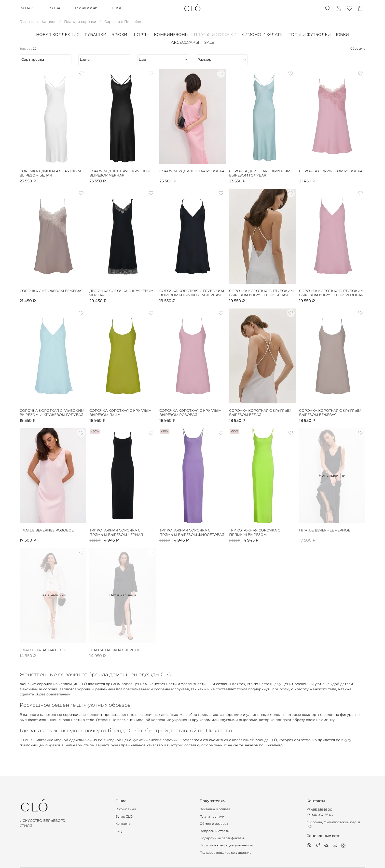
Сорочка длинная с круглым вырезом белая (50, 173)
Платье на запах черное (115, 650)
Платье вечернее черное (325, 530)
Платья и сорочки (80, 22)
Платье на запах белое (44, 650)
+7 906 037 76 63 (320, 815)
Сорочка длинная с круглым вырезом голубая (260, 173)
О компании (126, 809)
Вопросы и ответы (215, 831)
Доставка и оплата (215, 809)
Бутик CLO (124, 817)
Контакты (123, 824)
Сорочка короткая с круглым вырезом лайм (120, 413)
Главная (27, 22)
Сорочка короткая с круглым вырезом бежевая (330, 413)
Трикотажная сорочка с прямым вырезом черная (116, 533)
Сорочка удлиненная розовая (192, 171)
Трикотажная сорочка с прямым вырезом (255, 533)
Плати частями (212, 817)
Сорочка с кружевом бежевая (51, 291)
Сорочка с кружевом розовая (331, 171)
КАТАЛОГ (28, 8)
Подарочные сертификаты (222, 838)
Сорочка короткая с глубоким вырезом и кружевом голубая (52, 413)
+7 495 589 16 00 (319, 810)
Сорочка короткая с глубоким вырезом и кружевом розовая (331, 293)
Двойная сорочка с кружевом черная (121, 293)
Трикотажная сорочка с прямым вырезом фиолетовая (192, 533)
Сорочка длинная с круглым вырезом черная (120, 173)
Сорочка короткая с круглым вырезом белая (260, 413)
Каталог (49, 22)
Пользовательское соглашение (226, 853)
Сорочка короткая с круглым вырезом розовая (190, 413)
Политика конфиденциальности (227, 845)
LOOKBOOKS (87, 8)
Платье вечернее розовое (47, 530)
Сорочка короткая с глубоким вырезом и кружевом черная (192, 293)
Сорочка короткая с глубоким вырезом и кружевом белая (261, 293)
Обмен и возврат (214, 824)
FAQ (119, 831)
